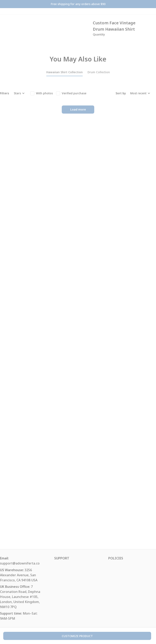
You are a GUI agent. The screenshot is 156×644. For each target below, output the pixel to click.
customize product (77, 636)
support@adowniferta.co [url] (20, 563)
